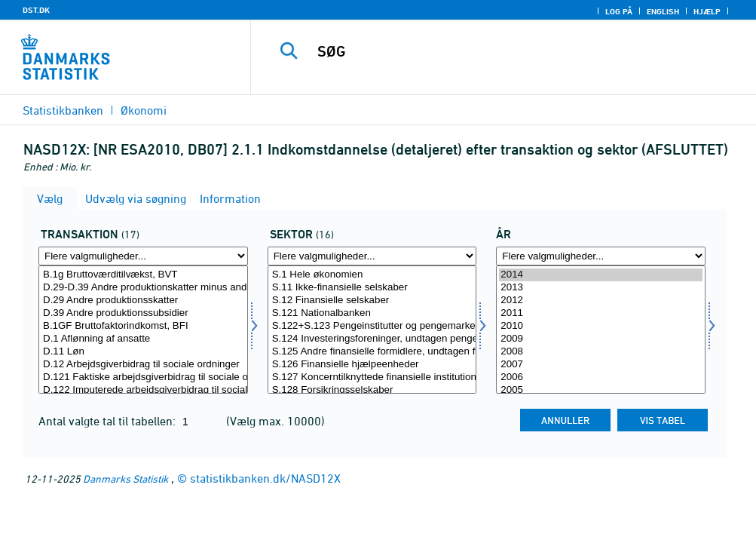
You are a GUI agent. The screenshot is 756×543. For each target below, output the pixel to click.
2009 (601, 339)
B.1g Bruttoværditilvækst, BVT (143, 275)
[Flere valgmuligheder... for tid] (601, 256)
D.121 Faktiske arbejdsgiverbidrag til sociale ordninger (143, 377)
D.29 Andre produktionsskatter (143, 301)
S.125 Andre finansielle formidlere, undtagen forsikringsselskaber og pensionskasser (372, 352)
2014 (601, 275)
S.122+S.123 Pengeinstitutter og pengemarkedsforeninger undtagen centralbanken (372, 326)
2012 (601, 301)
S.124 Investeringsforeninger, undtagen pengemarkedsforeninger (372, 339)
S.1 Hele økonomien (372, 275)
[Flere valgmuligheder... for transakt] (143, 256)
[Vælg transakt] (143, 330)
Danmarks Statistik (125, 479)
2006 (601, 377)
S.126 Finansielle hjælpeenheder (372, 365)
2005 (601, 390)
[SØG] (511, 51)
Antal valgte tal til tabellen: (109, 421)
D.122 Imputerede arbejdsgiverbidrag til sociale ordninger (143, 390)
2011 (601, 313)
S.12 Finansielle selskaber (372, 301)
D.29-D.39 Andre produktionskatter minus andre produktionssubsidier (143, 288)
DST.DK (36, 10)
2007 (601, 365)
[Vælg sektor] (372, 330)
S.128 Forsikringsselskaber (372, 390)
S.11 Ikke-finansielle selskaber (372, 288)
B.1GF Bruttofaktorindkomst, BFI (143, 326)
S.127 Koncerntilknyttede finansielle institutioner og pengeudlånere (372, 377)
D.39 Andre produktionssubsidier (143, 313)
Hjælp (707, 11)
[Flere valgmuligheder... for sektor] (372, 256)
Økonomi (144, 110)
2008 (601, 352)
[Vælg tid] (601, 330)
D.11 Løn (143, 352)
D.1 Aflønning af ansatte (143, 339)
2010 (601, 326)
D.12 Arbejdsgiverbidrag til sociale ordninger (143, 365)
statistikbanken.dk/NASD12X (265, 478)
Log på (619, 11)
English (663, 11)
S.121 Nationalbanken (372, 313)
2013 (601, 288)
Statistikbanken (63, 110)
